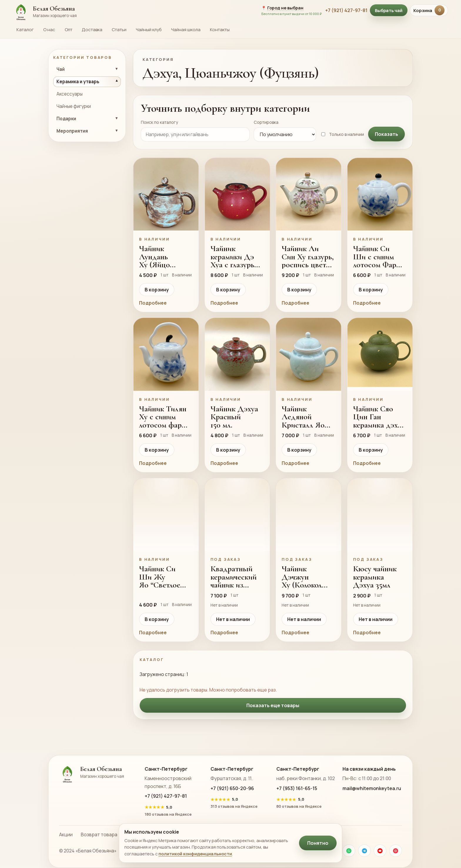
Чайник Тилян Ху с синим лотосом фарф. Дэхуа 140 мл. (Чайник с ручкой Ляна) (164, 417)
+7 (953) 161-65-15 (297, 788)
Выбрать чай (389, 10)
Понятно (318, 843)
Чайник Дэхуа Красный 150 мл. (234, 417)
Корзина (429, 10)
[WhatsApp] (349, 851)
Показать (386, 134)
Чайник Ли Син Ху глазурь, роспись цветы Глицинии (308, 257)
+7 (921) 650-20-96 (232, 788)
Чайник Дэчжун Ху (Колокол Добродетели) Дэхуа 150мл (305, 577)
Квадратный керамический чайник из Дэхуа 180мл (234, 577)
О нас (49, 30)
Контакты (220, 30)
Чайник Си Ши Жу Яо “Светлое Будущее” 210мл (165, 577)
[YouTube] (380, 851)
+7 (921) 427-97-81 (346, 10)
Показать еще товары (273, 705)
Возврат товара (99, 834)
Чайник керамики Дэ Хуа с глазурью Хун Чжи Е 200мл (235, 257)
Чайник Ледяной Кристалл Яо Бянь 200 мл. (303, 417)
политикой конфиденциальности (195, 854)
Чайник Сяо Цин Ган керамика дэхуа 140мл (379, 417)
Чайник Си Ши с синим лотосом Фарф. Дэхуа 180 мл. (378, 257)
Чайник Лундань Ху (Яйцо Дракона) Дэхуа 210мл (160, 257)
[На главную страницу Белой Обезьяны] (134, 10)
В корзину (157, 290)
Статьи (119, 30)
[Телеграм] (364, 851)
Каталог (25, 30)
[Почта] (396, 851)
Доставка (92, 30)
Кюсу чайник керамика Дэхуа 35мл (375, 577)
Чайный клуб (149, 30)
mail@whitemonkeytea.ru (372, 788)
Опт (69, 30)
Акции (66, 834)
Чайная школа (186, 30)
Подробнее (153, 303)
